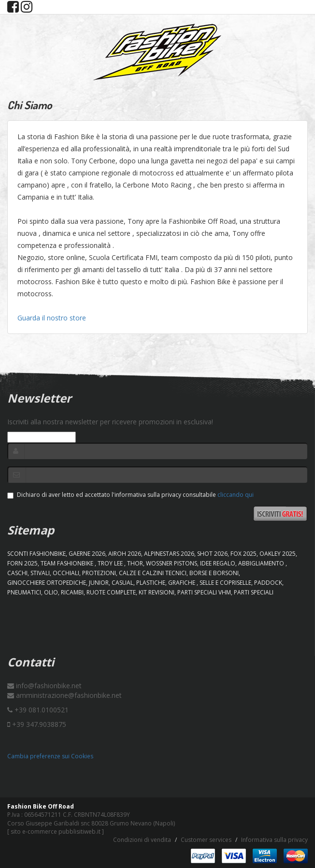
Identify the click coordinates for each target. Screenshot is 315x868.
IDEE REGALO (218, 563)
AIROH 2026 (125, 554)
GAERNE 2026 (87, 554)
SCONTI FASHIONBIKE (36, 554)
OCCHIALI (66, 573)
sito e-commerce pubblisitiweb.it (56, 832)
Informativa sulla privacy (274, 840)
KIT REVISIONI (157, 592)
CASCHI (17, 573)
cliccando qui (236, 495)
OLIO (51, 592)
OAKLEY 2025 (278, 554)
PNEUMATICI (24, 592)
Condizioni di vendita (142, 840)
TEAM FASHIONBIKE (68, 563)
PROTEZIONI (99, 573)
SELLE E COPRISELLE (225, 583)
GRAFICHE (182, 583)
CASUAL (122, 583)
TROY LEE (111, 563)
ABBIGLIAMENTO (262, 563)
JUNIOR (99, 583)
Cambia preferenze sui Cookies (50, 756)
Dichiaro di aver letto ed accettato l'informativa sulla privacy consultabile (130, 495)
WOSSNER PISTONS (172, 563)
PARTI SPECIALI (254, 592)
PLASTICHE (151, 583)
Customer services (206, 840)
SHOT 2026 (212, 554)
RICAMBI (72, 592)
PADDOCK (268, 583)
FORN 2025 (22, 563)
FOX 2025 (243, 554)
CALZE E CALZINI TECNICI (153, 573)
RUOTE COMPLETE (111, 592)
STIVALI (40, 573)
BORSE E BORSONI (214, 573)
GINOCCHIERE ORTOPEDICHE (47, 583)
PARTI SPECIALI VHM (204, 592)
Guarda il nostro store (52, 318)
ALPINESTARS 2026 (169, 554)
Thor (135, 563)
